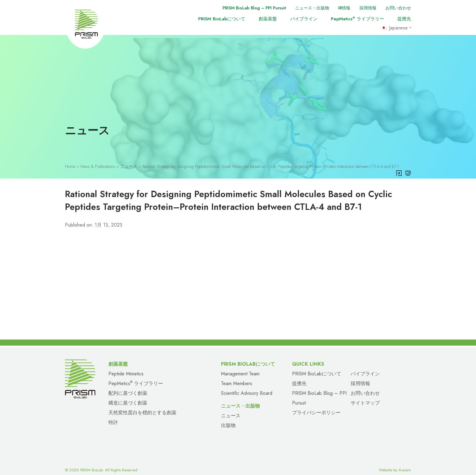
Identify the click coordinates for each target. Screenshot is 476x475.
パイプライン (304, 19)
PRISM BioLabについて (222, 19)
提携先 (404, 19)
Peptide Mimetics (126, 367)
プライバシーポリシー (316, 406)
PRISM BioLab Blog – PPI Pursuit (246, 8)
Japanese (396, 28)
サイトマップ (365, 396)
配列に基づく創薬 (128, 387)
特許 (113, 416)
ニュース (231, 409)
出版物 (228, 419)
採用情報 (365, 8)
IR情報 (341, 8)
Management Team (240, 367)
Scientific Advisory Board (247, 387)
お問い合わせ (397, 8)
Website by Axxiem (395, 464)
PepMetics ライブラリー (357, 19)
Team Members (237, 377)
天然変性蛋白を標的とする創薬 (142, 406)
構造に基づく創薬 (128, 396)
